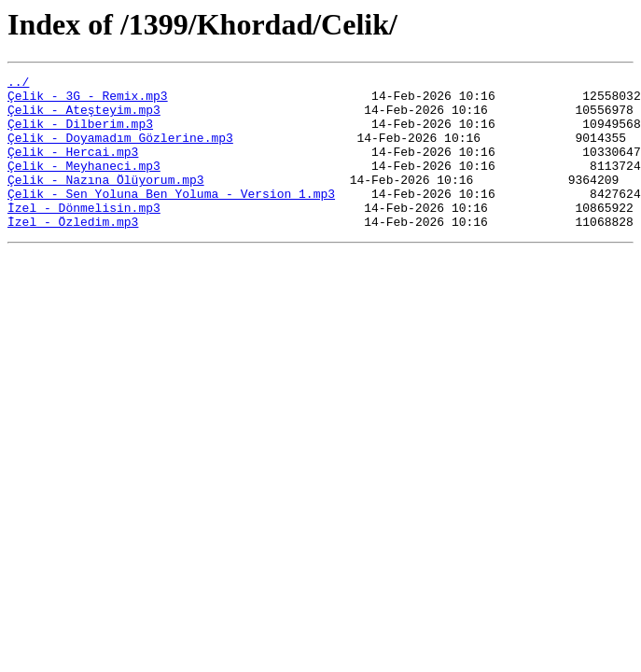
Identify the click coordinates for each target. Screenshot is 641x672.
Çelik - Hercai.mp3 (73, 168)
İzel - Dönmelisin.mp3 (84, 235)
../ (18, 84)
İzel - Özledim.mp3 (73, 252)
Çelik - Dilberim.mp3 (80, 134)
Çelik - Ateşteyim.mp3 (84, 118)
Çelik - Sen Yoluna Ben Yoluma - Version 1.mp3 (171, 218)
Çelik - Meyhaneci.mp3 (84, 185)
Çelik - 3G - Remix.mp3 (88, 101)
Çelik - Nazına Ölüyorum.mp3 (106, 202)
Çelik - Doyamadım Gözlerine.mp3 (120, 151)
